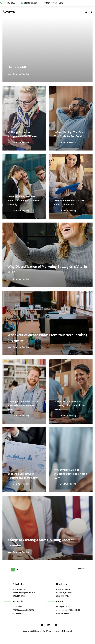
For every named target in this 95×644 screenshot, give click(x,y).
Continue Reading (21, 74)
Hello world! (17, 67)
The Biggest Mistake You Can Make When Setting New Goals (23, 405)
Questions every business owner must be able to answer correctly (24, 201)
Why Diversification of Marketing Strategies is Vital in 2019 (71, 474)
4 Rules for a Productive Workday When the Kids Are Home (70, 405)
